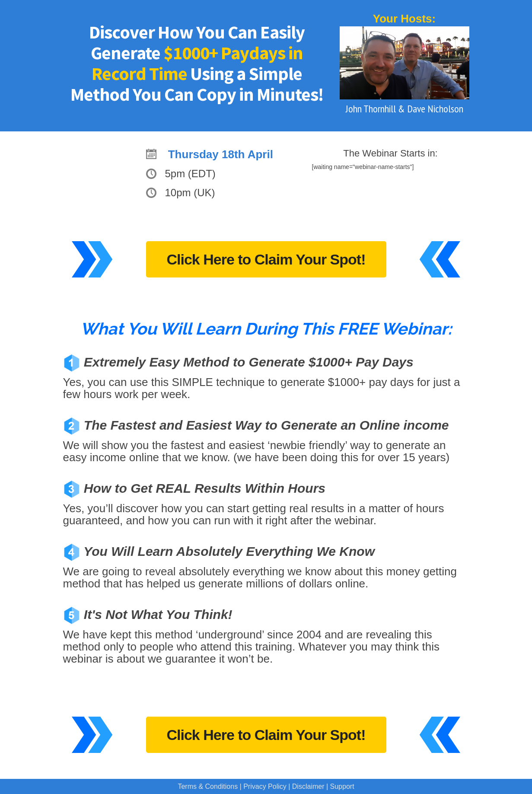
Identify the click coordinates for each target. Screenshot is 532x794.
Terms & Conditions (208, 786)
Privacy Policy (265, 786)
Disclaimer (308, 786)
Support (342, 786)
